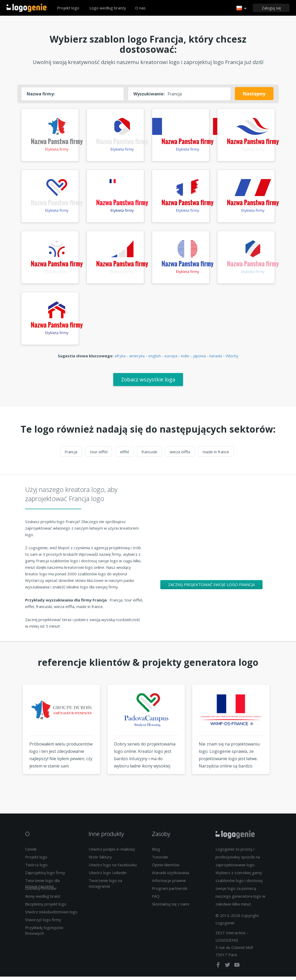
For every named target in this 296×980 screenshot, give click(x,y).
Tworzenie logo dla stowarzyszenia (42, 886)
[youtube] (237, 969)
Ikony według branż (43, 899)
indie (185, 359)
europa (171, 359)
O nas (140, 8)
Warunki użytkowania (170, 876)
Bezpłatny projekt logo (46, 907)
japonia (199, 359)
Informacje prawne (169, 884)
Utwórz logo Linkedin (108, 876)
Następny (254, 94)
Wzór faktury (100, 860)
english (155, 359)
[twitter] (228, 969)
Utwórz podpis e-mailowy (112, 852)
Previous (13, 742)
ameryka (137, 359)
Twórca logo (36, 868)
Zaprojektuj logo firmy (45, 876)
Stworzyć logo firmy (43, 923)
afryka (120, 359)
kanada (216, 359)
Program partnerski (170, 891)
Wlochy (232, 359)
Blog (156, 852)
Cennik (31, 852)
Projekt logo (68, 8)
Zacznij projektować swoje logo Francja (211, 588)
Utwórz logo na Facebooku (113, 868)
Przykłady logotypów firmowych (44, 933)
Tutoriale (160, 860)
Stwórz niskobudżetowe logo (51, 915)
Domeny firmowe (41, 891)
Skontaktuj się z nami (170, 907)
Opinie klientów (166, 868)
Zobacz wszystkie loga (148, 383)
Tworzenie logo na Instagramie (105, 886)
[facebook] (219, 969)
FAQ (156, 899)
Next (283, 742)
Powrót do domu (27, 8)
